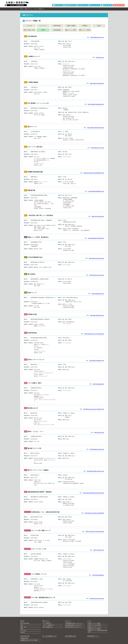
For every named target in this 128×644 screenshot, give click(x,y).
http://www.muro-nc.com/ (97, 148)
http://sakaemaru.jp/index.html (96, 238)
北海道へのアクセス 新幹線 (94, 623)
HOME (22, 9)
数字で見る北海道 (25, 623)
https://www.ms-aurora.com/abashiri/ (94, 513)
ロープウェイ (43, 26)
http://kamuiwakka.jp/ (99, 384)
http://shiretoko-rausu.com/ (97, 449)
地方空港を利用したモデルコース (73, 626)
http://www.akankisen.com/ (97, 315)
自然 (22, 625)
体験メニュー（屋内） (71, 30)
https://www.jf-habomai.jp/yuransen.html (94, 493)
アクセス (89, 621)
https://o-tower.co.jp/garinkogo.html (95, 531)
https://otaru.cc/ (100, 57)
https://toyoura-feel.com (98, 216)
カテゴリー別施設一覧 (48, 625)
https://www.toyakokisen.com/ (96, 191)
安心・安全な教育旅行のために (50, 634)
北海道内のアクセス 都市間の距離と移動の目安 (98, 630)
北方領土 (23, 631)
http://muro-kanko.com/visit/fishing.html (94, 173)
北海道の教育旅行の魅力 (70, 634)
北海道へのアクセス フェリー (95, 626)
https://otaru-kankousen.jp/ (97, 83)
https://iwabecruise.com (98, 294)
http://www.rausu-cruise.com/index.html (94, 409)
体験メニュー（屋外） (85, 30)
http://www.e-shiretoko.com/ (97, 361)
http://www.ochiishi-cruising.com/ (95, 471)
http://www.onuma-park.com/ (96, 258)
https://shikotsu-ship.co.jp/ (97, 37)
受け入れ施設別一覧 (48, 626)
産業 (22, 628)
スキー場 (29, 26)
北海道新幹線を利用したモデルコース (74, 623)
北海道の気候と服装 (25, 634)
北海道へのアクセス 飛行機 (94, 625)
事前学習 (22, 621)
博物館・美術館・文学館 (29, 30)
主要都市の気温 (24, 636)
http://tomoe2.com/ (99, 432)
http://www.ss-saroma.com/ (97, 598)
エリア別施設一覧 (47, 623)
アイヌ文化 (23, 629)
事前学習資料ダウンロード (93, 634)
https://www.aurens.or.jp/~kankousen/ (94, 334)
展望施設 (85, 26)
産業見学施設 (57, 26)
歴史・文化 (23, 626)
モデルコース (68, 621)
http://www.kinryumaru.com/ (97, 275)
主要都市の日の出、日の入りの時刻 (29, 638)
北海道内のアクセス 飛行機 (94, 628)
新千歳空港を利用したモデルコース (74, 625)
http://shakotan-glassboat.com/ (96, 104)
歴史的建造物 (57, 30)
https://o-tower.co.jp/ (99, 550)
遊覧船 (43, 30)
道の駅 (99, 26)
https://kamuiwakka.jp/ (98, 575)
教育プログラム (28, 9)
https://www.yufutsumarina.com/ (96, 128)
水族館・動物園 (71, 26)
